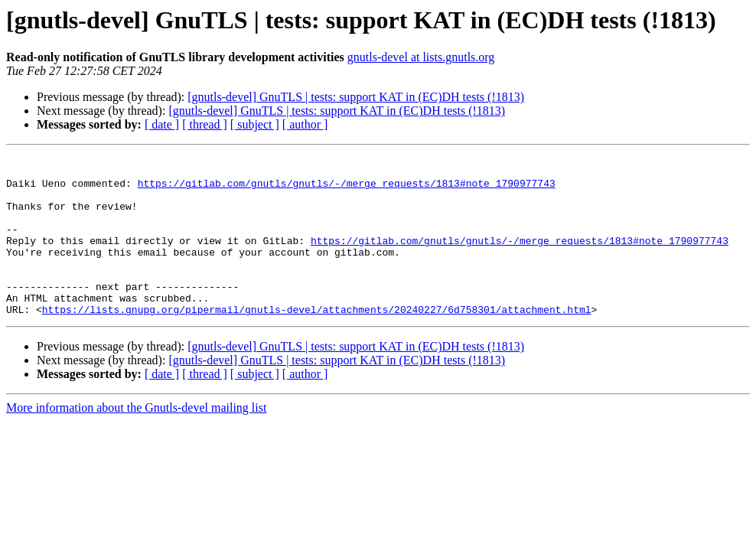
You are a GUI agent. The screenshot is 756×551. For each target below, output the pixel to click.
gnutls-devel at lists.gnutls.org (421, 57)
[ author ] (305, 124)
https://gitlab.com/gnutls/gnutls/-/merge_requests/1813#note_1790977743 (347, 190)
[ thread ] (205, 124)
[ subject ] (255, 124)
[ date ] (162, 124)
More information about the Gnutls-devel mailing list (136, 440)
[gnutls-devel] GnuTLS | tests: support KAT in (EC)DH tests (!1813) (356, 97)
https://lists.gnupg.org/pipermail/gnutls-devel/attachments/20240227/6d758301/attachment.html (317, 341)
